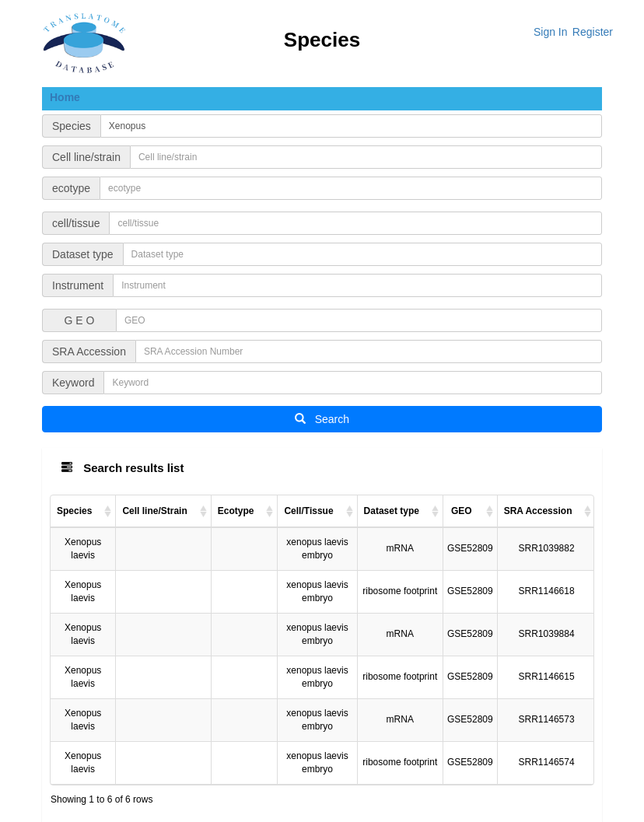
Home (65, 97)
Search (322, 419)
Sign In (551, 32)
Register (593, 32)
